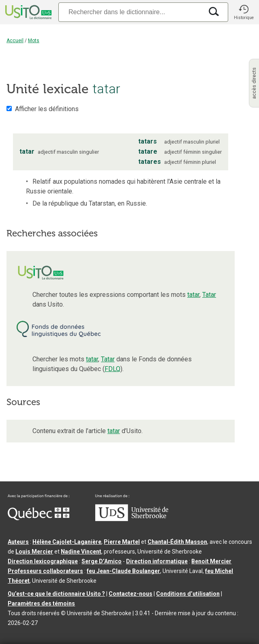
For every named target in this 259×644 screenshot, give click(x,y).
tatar (193, 295)
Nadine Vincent (81, 552)
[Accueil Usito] (28, 12)
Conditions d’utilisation (188, 594)
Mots (34, 41)
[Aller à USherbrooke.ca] (132, 519)
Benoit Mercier (211, 561)
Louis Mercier (34, 552)
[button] (244, 12)
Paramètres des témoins (41, 603)
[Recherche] (131, 12)
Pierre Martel (122, 542)
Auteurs (18, 542)
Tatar (209, 295)
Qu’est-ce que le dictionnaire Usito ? (56, 594)
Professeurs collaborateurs (45, 571)
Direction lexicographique (43, 561)
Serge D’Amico (102, 561)
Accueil (15, 41)
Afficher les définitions (47, 109)
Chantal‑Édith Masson (177, 542)
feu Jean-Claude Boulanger (123, 571)
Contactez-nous (131, 594)
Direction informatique (157, 561)
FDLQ (112, 369)
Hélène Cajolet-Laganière (67, 542)
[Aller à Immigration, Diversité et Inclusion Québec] (39, 518)
